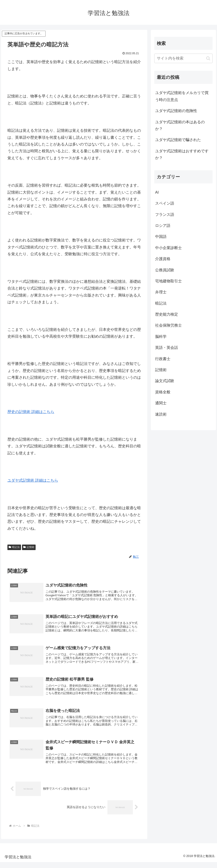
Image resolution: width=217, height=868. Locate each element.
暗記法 (14, 547)
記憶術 (29, 547)
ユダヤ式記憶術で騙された (178, 140)
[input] (183, 58)
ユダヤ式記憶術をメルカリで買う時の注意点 (182, 96)
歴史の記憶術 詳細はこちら (31, 412)
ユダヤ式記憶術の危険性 (176, 111)
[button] (208, 58)
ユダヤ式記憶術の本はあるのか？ (180, 125)
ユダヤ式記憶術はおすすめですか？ (182, 154)
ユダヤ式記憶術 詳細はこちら (33, 480)
